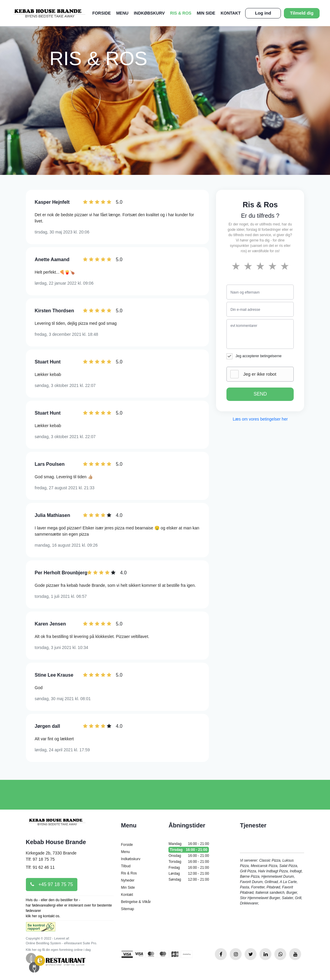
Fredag (189, 868)
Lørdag (189, 874)
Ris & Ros (181, 13)
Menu (122, 13)
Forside (101, 13)
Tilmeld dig (302, 13)
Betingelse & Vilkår (136, 902)
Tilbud (126, 866)
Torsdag (189, 862)
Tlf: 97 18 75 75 (40, 859)
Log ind (263, 13)
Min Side (206, 13)
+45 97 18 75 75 (52, 884)
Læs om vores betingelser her (260, 419)
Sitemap (127, 909)
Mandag (189, 844)
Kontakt (230, 13)
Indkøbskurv (149, 13)
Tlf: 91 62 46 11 (40, 867)
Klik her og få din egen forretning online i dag (58, 950)
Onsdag (189, 856)
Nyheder (128, 880)
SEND (260, 394)
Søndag (189, 879)
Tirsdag (189, 850)
